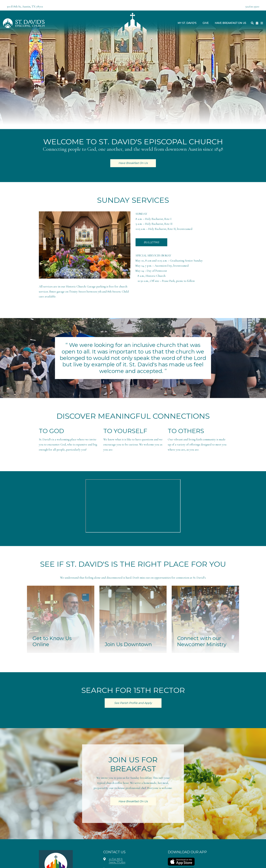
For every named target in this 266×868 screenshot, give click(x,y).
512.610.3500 (252, 7)
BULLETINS (151, 242)
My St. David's (187, 23)
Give (206, 23)
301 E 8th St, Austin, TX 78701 (25, 7)
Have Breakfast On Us (230, 23)
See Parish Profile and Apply (133, 703)
